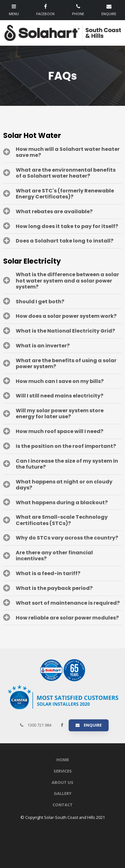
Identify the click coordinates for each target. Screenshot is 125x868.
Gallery (63, 793)
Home (63, 760)
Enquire (93, 725)
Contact (63, 805)
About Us (62, 782)
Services (63, 771)
